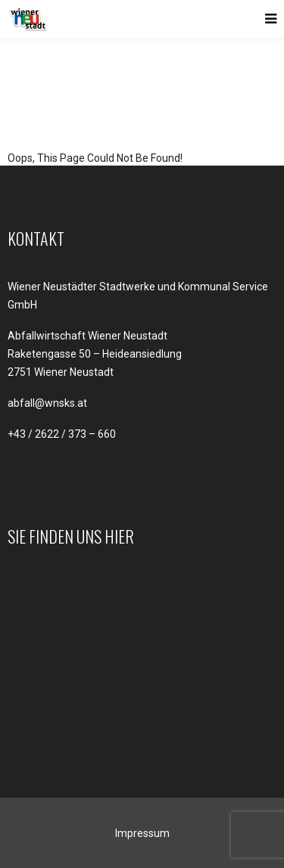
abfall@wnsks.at (47, 403)
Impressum (142, 833)
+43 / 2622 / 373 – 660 (62, 434)
